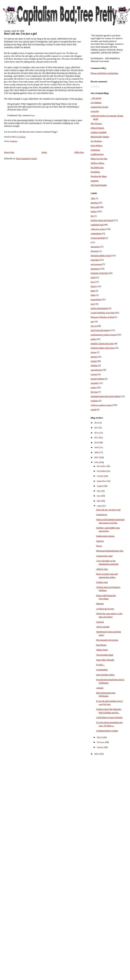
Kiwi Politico (97, 145)
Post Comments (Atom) (26, 158)
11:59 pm (22, 137)
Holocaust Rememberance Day (110, 551)
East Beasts (101, 645)
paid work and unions (100, 330)
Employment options (105, 536)
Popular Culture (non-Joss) (103, 348)
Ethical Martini (97, 128)
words (93, 409)
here (93, 282)
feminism (14, 141)
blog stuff (95, 207)
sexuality (95, 383)
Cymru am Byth (98, 238)
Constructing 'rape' (104, 556)
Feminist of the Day (100, 273)
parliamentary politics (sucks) (104, 335)
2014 (97, 423)
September (102, 481)
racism (94, 361)
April (99, 506)
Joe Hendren (96, 141)
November (102, 471)
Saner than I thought (105, 660)
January (101, 747)
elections (95, 251)
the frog (94, 392)
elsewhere (95, 260)
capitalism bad (97, 225)
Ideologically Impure (100, 137)
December (102, 466)
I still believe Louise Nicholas (109, 717)
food (93, 277)
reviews (94, 374)
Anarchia (95, 111)
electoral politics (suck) (101, 255)
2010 (97, 442)
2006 (97, 462)
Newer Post (9, 152)
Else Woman (96, 123)
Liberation (95, 150)
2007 (97, 457)
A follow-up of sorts (105, 609)
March (100, 737)
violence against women (101, 405)
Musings (100, 604)
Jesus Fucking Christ (105, 675)
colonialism (96, 233)
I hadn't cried (102, 582)
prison (94, 352)
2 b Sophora (96, 102)
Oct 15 (94, 326)
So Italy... (100, 665)
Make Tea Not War (99, 159)
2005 (97, 754)
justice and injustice (99, 308)
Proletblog (95, 172)
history (94, 286)
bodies (94, 211)
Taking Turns (102, 650)
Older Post (79, 152)
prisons (94, 357)
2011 (97, 438)
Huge (93, 295)
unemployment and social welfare (106, 396)
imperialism (96, 299)
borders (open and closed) (102, 220)
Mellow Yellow (97, 163)
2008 (97, 452)
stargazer (95, 181)
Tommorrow (102, 515)
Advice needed (103, 627)
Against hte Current (99, 107)
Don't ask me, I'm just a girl (20, 34)
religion (94, 365)
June (99, 496)
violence (94, 401)
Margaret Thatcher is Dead (102, 317)
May (99, 501)
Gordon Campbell (99, 132)
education (95, 247)
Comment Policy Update (107, 731)
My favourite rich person (107, 640)
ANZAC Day (102, 569)
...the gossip (96, 98)
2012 (97, 433)
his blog (79, 99)
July (99, 491)
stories (94, 387)
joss (92, 304)
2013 (97, 428)
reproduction (96, 370)
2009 (97, 447)
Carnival (100, 622)
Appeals (100, 688)
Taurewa (100, 541)
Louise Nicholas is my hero (103, 313)
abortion (94, 203)
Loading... (95, 86)
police (93, 339)
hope (93, 291)
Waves (99, 546)
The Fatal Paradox (99, 185)
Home (44, 152)
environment (96, 264)
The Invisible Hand (105, 655)
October (101, 476)
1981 (93, 198)
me (92, 321)
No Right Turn (97, 167)
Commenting (102, 670)
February (101, 742)
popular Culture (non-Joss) (102, 343)
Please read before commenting (105, 73)
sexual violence (98, 379)
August (100, 486)
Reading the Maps (99, 176)
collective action (98, 229)
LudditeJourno (97, 154)
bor (92, 216)
